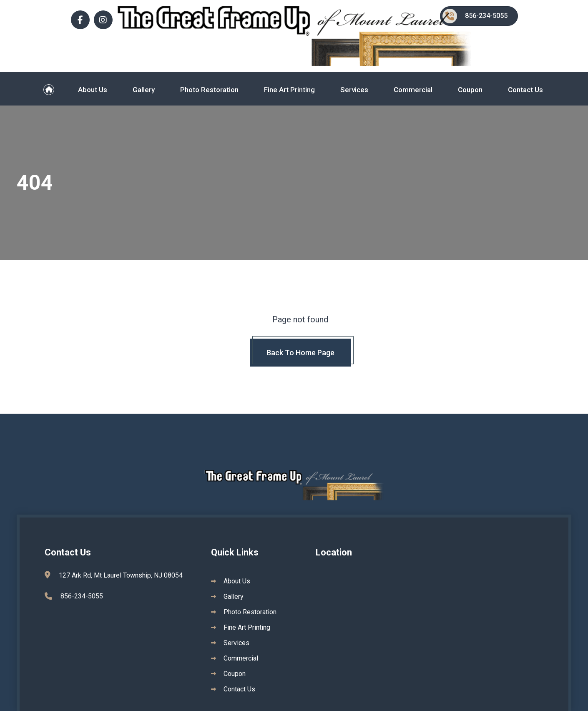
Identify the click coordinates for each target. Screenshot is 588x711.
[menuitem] (49, 90)
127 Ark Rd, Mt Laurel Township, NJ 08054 (121, 580)
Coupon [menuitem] (470, 90)
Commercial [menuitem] (413, 90)
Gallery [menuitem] (144, 90)
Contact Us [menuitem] (525, 90)
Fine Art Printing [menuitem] (289, 90)
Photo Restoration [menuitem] (209, 90)
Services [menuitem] (354, 90)
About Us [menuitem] (93, 90)
